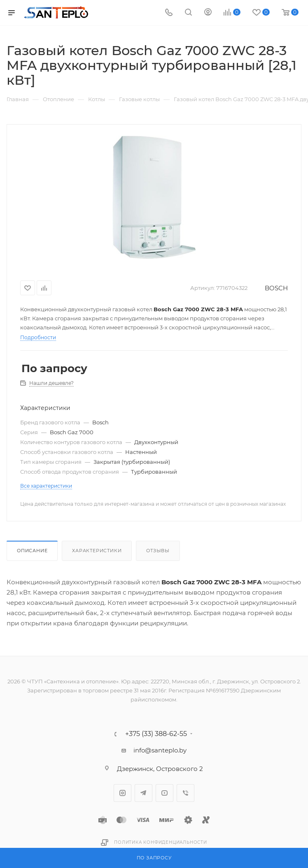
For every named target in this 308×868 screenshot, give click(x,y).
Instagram (122, 793)
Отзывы (158, 551)
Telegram (143, 793)
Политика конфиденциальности (161, 842)
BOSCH (276, 288)
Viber (185, 793)
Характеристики (97, 551)
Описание (32, 551)
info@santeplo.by (160, 750)
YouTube (164, 793)
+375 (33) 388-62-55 (156, 734)
